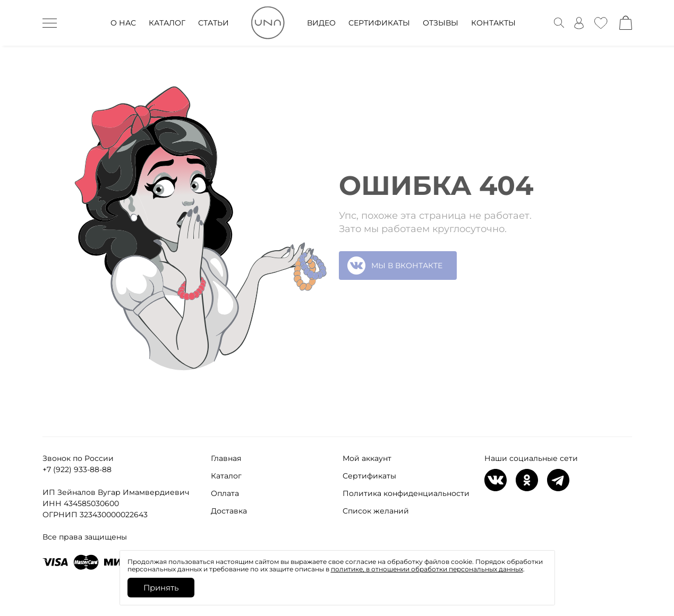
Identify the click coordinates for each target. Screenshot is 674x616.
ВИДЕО (321, 23)
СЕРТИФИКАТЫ (379, 23)
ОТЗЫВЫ (441, 23)
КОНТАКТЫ (493, 23)
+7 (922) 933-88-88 (77, 469)
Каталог (226, 476)
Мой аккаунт (367, 458)
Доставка (229, 511)
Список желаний (376, 511)
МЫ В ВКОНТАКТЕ (395, 266)
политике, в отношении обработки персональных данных (427, 569)
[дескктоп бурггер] (50, 23)
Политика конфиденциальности (406, 493)
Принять (161, 588)
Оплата (225, 493)
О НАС (123, 23)
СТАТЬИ (214, 23)
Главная (226, 458)
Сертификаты (369, 476)
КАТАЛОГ (167, 23)
